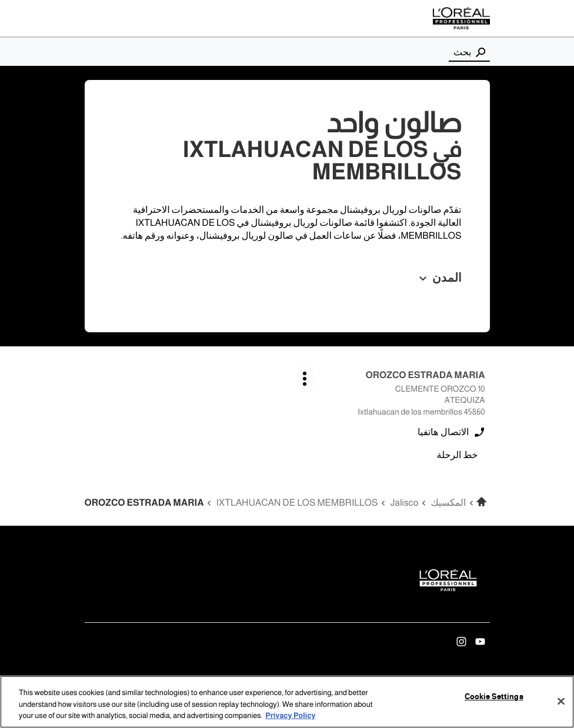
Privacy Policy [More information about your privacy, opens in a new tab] (290, 716)
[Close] (561, 701)
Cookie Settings (494, 697)
